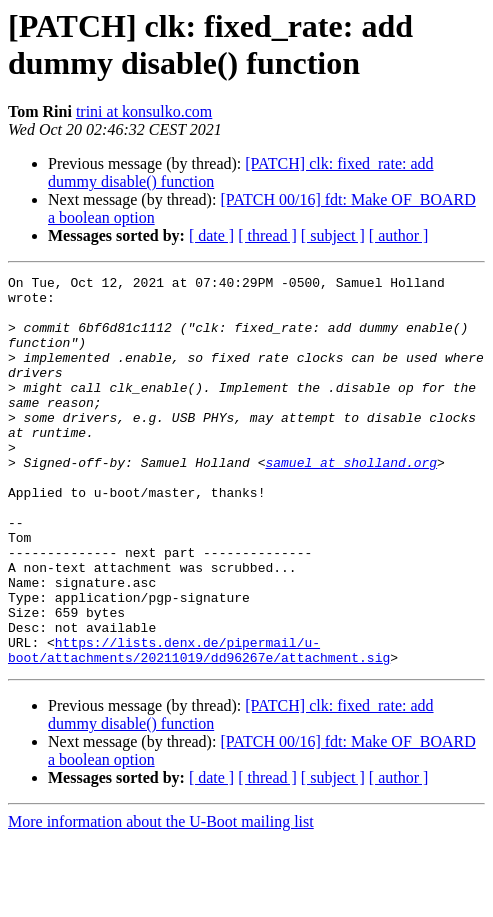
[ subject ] (333, 235)
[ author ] (399, 235)
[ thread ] (267, 235)
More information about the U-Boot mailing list (161, 899)
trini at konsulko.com (144, 111)
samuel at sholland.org (351, 501)
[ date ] (211, 235)
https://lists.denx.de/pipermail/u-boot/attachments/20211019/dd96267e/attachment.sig (199, 726)
